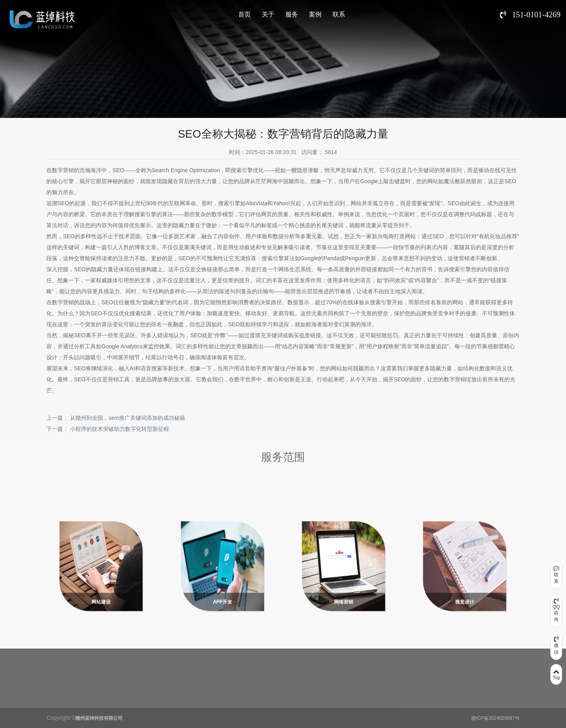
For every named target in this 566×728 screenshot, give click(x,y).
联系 (339, 14)
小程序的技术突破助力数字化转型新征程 (119, 429)
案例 (315, 14)
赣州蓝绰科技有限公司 (99, 718)
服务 (292, 14)
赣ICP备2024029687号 (495, 718)
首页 (244, 14)
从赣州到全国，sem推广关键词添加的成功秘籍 (127, 418)
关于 (268, 14)
